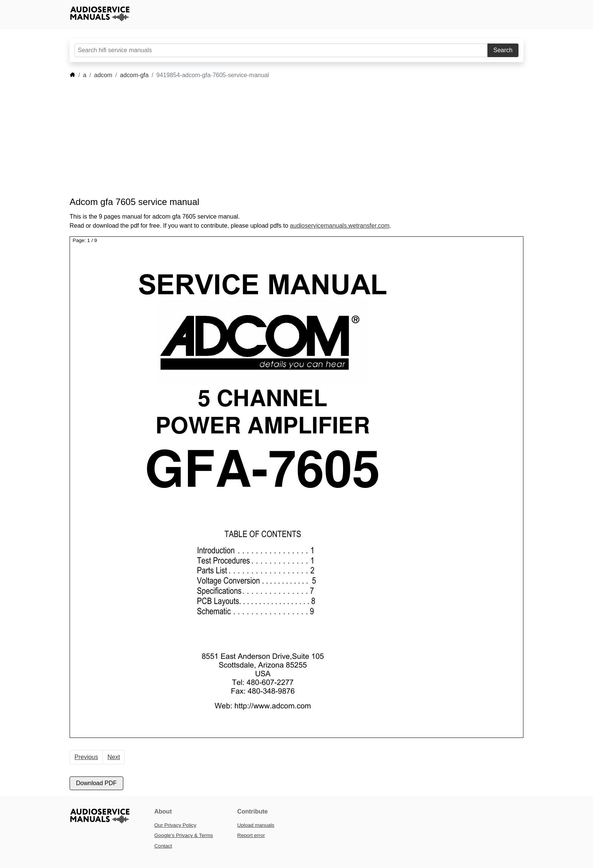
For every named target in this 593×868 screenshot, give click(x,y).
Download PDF (96, 783)
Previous (86, 757)
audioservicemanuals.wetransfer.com (340, 226)
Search (503, 50)
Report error (251, 835)
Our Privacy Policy (175, 825)
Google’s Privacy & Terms (184, 835)
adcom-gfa (134, 75)
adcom (103, 75)
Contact (163, 846)
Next (114, 757)
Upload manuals (256, 825)
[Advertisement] (285, 138)
